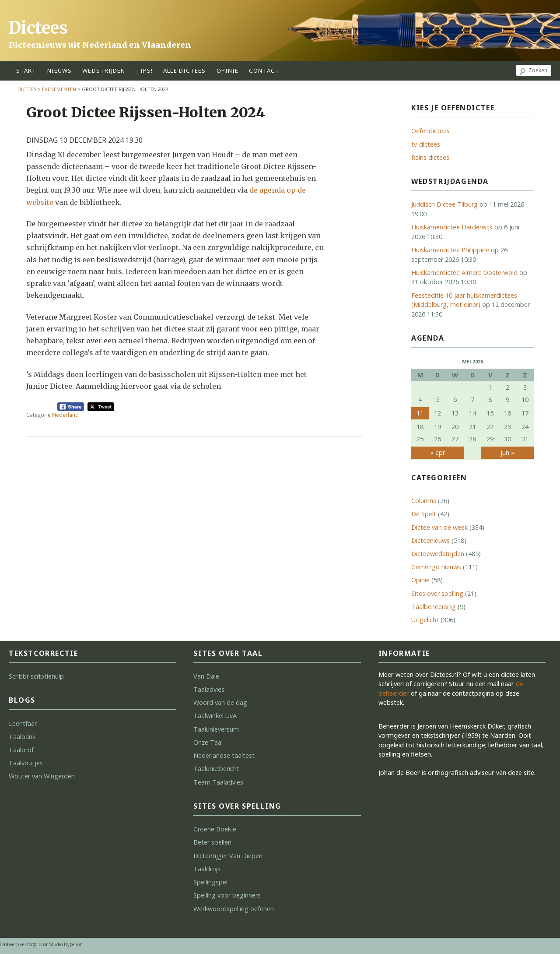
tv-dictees (426, 144)
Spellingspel (210, 882)
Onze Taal (208, 742)
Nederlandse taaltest (224, 755)
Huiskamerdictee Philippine (450, 250)
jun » (507, 452)
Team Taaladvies (218, 782)
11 (420, 413)
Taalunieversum (216, 729)
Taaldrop (207, 869)
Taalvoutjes (26, 763)
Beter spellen (212, 842)
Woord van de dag (220, 702)
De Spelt (424, 514)
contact (264, 70)
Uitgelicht (425, 620)
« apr (437, 452)
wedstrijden (104, 70)
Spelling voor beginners (227, 895)
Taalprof (21, 750)
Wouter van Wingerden (42, 776)
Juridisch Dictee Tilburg (444, 204)
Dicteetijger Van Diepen (228, 856)
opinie (228, 70)
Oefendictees (430, 131)
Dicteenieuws (430, 540)
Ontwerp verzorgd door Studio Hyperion (41, 944)
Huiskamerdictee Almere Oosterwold (464, 273)
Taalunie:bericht (216, 769)
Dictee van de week (439, 527)
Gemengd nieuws (436, 567)
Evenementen (59, 89)
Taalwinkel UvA (215, 716)
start (26, 70)
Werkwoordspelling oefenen (234, 909)
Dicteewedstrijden (438, 554)
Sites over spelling (437, 593)
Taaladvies (209, 689)
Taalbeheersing (434, 607)
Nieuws (60, 70)
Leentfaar (23, 723)
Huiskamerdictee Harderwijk (452, 227)
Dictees (38, 28)
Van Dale (206, 676)
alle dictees (184, 70)
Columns (424, 501)
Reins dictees (430, 157)
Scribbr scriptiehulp (36, 676)
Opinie (420, 580)
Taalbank (22, 737)
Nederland (65, 415)
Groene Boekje (215, 829)
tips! (145, 70)
